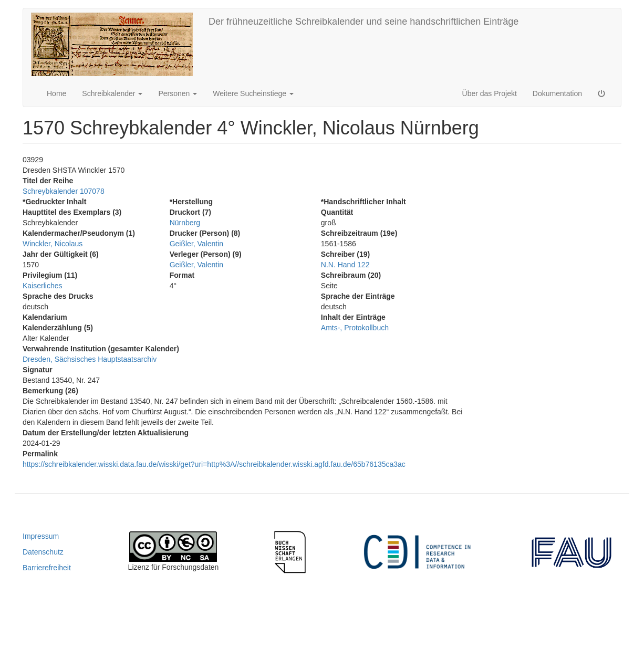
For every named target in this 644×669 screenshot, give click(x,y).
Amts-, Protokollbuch (355, 328)
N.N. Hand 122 (345, 265)
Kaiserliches (42, 286)
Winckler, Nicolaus (53, 244)
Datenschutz (43, 552)
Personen (178, 93)
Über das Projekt (490, 93)
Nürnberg (185, 223)
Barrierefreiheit (47, 568)
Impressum (41, 536)
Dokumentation (557, 93)
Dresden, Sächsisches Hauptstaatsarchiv (90, 359)
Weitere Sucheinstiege (253, 93)
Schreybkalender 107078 (64, 191)
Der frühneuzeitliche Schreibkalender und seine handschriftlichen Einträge (363, 22)
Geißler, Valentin (196, 244)
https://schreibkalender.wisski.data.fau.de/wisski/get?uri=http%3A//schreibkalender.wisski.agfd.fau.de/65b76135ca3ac (214, 464)
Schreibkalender (112, 93)
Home (56, 93)
